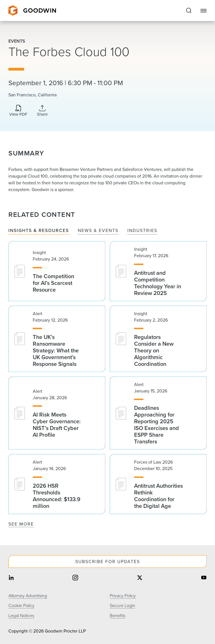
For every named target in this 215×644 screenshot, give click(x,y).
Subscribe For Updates (108, 562)
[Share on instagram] (75, 578)
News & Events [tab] (98, 231)
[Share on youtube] (204, 578)
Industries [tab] (142, 231)
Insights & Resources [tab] (39, 231)
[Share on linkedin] (11, 578)
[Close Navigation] (204, 11)
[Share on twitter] (140, 578)
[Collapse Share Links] (42, 111)
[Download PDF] (18, 111)
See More (21, 524)
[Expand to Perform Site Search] (189, 11)
